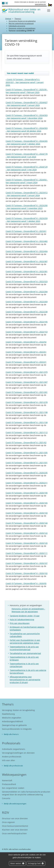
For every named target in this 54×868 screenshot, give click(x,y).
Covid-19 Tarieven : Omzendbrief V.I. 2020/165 (27, 503)
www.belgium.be (40, 4)
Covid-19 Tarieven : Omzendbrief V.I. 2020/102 (27, 573)
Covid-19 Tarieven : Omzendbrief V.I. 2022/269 (27, 302)
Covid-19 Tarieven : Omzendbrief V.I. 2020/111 (27, 553)
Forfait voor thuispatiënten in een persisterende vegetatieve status (25, 642)
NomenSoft (7, 780)
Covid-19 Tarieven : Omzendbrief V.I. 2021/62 (26, 443)
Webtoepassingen (14, 774)
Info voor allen (9, 760)
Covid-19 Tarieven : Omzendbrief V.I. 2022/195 (27, 322)
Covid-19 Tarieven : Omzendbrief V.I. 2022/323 (27, 282)
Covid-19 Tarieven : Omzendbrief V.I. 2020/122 (27, 533)
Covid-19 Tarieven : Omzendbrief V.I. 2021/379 (27, 372)
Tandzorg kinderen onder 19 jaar (25, 616)
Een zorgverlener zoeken (13, 788)
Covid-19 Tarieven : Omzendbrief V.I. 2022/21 (26, 362)
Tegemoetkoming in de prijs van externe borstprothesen (28, 672)
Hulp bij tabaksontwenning (22, 619)
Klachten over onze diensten (15, 830)
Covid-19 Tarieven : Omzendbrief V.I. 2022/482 (27, 241)
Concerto (6, 798)
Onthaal (8, 19)
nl (3, 3)
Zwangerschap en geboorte (14, 725)
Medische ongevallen (12, 718)
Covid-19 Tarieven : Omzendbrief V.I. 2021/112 (27, 432)
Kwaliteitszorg (8, 714)
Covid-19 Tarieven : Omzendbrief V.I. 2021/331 (27, 463)
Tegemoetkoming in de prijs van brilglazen (24, 658)
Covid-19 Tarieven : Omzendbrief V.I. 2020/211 (27, 483)
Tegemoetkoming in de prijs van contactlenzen (24, 665)
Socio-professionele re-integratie (17, 729)
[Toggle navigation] (49, 11)
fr (7, 3)
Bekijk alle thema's (11, 734)
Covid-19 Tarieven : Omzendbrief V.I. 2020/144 (27, 523)
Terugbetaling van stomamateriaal (25, 653)
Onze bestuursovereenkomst (15, 826)
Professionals (11, 743)
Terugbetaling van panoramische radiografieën (25, 635)
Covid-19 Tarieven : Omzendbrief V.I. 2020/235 (27, 473)
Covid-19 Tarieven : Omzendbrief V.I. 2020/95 (26, 583)
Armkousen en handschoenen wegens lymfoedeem (27, 628)
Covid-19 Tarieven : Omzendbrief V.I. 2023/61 (26, 231)
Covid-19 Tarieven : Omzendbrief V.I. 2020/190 (27, 493)
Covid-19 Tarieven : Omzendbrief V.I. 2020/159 (27, 513)
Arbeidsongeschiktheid (12, 721)
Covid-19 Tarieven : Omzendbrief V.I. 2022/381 (27, 271)
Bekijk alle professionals (13, 766)
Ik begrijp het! (36, 863)
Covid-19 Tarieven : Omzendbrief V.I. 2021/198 (27, 412)
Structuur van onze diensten (15, 818)
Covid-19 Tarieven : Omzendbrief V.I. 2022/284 (27, 292)
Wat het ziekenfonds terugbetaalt (21, 23)
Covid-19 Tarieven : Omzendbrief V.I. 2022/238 (27, 312)
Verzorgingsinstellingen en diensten (18, 753)
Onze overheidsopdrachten (14, 833)
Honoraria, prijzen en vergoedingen (22, 28)
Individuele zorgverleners (14, 749)
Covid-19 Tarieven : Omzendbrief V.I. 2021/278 (27, 402)
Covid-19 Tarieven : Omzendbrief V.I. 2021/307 (27, 382)
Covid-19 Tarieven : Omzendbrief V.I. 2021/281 (27, 392)
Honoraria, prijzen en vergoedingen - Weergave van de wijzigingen (28, 610)
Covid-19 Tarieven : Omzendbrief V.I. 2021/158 (27, 422)
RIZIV (6, 812)
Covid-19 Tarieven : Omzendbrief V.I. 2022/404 (27, 251)
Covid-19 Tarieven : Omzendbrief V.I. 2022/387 (27, 261)
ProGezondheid (9, 784)
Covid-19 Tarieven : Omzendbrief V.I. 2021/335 (27, 453)
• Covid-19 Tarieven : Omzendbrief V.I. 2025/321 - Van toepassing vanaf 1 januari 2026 (25, 82)
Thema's (18, 19)
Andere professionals (12, 757)
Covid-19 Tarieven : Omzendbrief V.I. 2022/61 (26, 352)
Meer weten (17, 863)
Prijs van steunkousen (20, 623)
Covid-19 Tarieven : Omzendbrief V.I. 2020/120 (27, 543)
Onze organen (8, 822)
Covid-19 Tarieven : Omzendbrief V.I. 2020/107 (27, 563)
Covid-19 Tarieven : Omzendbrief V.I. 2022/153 (27, 332)
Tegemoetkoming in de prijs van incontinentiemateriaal (24, 648)
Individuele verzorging (17, 26)
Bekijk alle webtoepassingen (15, 804)
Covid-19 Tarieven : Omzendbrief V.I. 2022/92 (26, 342)
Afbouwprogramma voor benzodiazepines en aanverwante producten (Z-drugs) (25, 680)
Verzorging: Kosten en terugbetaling (22, 21)
